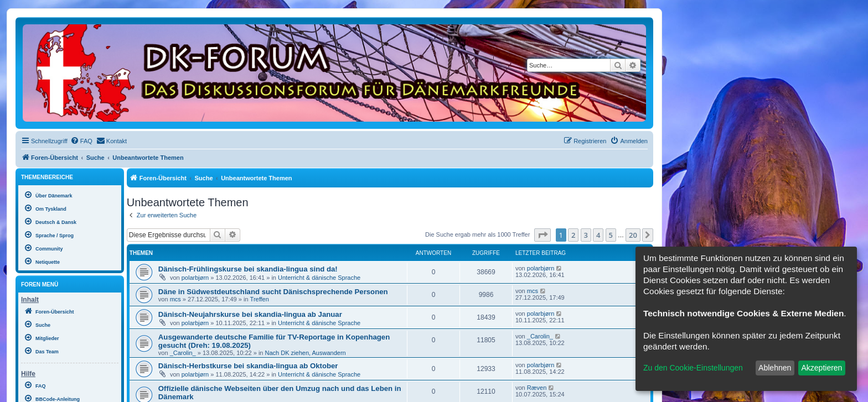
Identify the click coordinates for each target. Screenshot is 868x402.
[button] (542, 235)
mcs (175, 299)
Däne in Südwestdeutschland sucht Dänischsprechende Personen (273, 292)
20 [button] (633, 235)
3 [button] (586, 235)
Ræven (537, 388)
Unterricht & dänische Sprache (319, 278)
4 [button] (598, 235)
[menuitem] (81, 141)
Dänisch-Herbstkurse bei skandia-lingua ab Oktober (248, 366)
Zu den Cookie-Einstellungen (693, 368)
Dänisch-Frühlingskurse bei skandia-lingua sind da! (248, 269)
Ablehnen (775, 368)
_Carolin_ (183, 353)
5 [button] (611, 235)
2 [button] (573, 235)
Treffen (260, 299)
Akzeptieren (821, 368)
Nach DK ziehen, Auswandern (306, 353)
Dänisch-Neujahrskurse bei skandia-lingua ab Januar (250, 314)
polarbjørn (195, 278)
